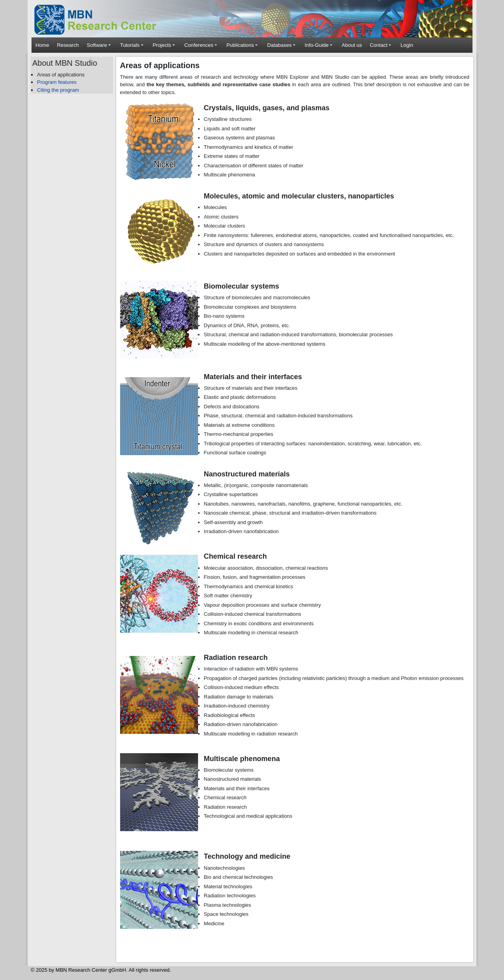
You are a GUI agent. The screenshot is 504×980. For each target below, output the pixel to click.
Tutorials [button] (130, 45)
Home (42, 45)
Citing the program (58, 90)
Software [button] (97, 45)
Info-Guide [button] (317, 45)
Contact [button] (379, 45)
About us (352, 45)
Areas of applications (61, 75)
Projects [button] (162, 45)
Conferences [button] (199, 45)
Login (407, 45)
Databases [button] (279, 45)
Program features (57, 82)
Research (68, 45)
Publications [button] (240, 45)
